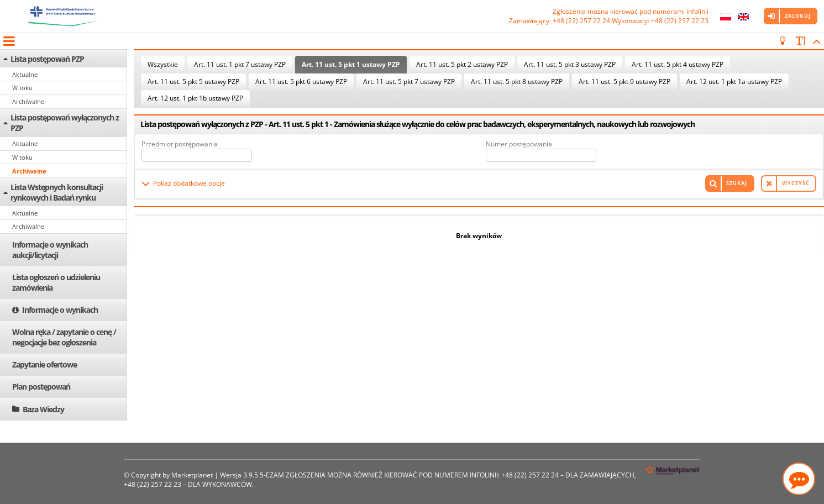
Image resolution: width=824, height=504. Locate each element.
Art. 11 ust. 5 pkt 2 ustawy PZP (462, 64)
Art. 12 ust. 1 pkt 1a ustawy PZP (734, 82)
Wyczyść (796, 183)
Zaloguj (798, 16)
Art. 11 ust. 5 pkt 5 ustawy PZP (193, 82)
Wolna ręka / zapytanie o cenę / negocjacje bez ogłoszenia (64, 337)
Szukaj (737, 183)
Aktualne (25, 74)
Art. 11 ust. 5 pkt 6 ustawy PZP (301, 82)
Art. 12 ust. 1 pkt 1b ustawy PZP (195, 98)
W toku (22, 88)
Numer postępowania (519, 144)
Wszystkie (163, 64)
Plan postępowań (41, 387)
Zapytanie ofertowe (44, 364)
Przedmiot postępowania (180, 144)
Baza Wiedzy (43, 409)
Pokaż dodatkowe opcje (189, 183)
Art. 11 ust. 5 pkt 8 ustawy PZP (517, 82)
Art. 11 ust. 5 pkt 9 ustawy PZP (624, 82)
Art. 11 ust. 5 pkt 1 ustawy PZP (351, 64)
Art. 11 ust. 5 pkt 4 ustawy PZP (678, 64)
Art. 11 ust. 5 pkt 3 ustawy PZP (570, 64)
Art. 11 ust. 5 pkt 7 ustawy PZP (409, 82)
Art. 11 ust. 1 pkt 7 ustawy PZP (240, 64)
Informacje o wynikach (60, 310)
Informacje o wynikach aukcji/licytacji (50, 250)
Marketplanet (192, 475)
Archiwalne (28, 101)
